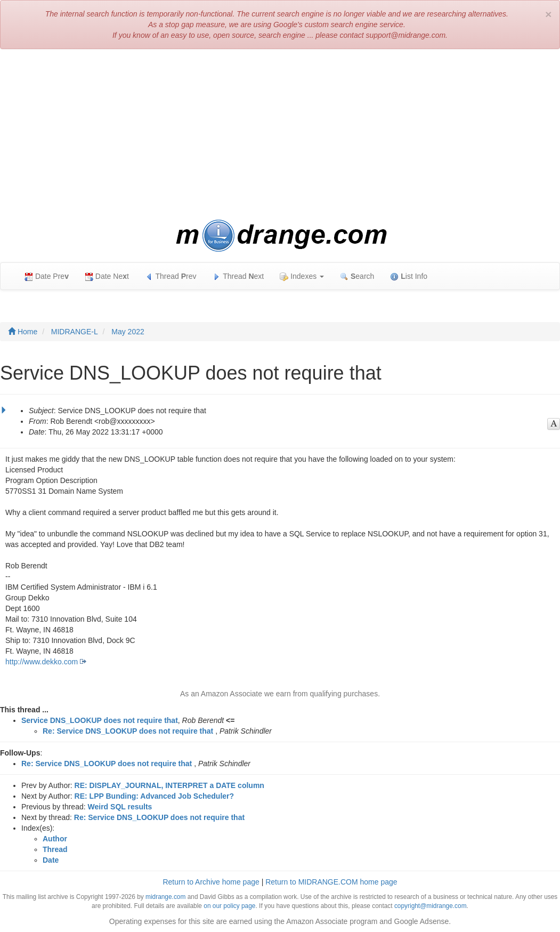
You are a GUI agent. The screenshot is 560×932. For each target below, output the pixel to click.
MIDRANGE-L (75, 332)
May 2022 (128, 332)
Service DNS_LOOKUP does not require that (100, 720)
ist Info (409, 276)
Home (23, 332)
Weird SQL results (120, 807)
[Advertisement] (280, 134)
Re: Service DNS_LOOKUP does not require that (128, 731)
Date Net (107, 276)
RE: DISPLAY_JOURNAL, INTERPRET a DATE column (169, 785)
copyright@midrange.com (431, 906)
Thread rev (171, 276)
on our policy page (229, 906)
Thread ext (238, 276)
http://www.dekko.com (42, 662)
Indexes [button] (302, 276)
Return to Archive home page (211, 882)
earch (357, 276)
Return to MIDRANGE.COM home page (331, 882)
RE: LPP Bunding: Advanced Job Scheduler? (154, 796)
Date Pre (47, 276)
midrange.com (165, 897)
